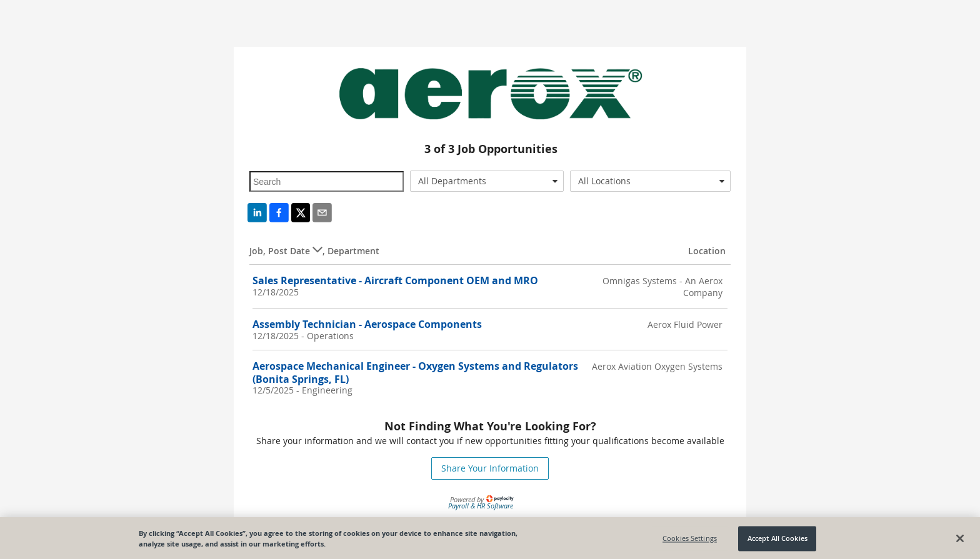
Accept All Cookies (777, 541)
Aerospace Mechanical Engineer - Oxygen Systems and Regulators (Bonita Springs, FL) (415, 373)
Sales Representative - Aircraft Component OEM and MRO (395, 280)
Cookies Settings (690, 541)
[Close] (960, 540)
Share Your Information (490, 468)
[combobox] (487, 181)
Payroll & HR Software (481, 506)
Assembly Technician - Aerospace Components (367, 324)
